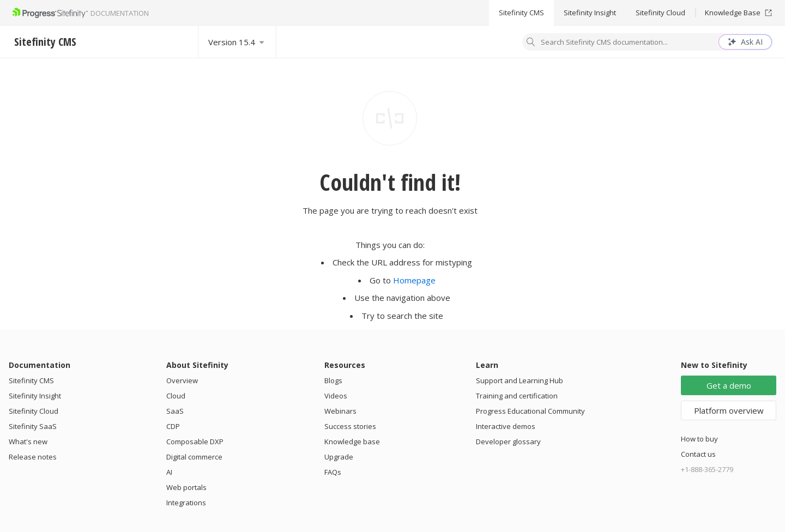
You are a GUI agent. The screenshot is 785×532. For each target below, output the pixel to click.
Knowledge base (352, 442)
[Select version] (237, 42)
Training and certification (517, 396)
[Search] (531, 43)
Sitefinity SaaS (33, 426)
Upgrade (339, 457)
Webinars (340, 411)
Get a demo (729, 385)
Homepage (414, 280)
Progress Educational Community (530, 411)
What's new (28, 442)
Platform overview (729, 410)
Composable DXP (195, 442)
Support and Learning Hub (520, 380)
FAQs (333, 472)
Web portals (186, 487)
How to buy (699, 439)
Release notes (33, 457)
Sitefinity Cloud (660, 13)
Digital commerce (194, 457)
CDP (173, 426)
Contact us (698, 454)
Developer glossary (508, 442)
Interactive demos (506, 426)
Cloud (176, 396)
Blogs (333, 380)
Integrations (186, 503)
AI (169, 472)
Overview (182, 380)
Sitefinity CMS (521, 13)
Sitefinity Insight (590, 13)
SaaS (175, 411)
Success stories (350, 426)
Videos (336, 396)
